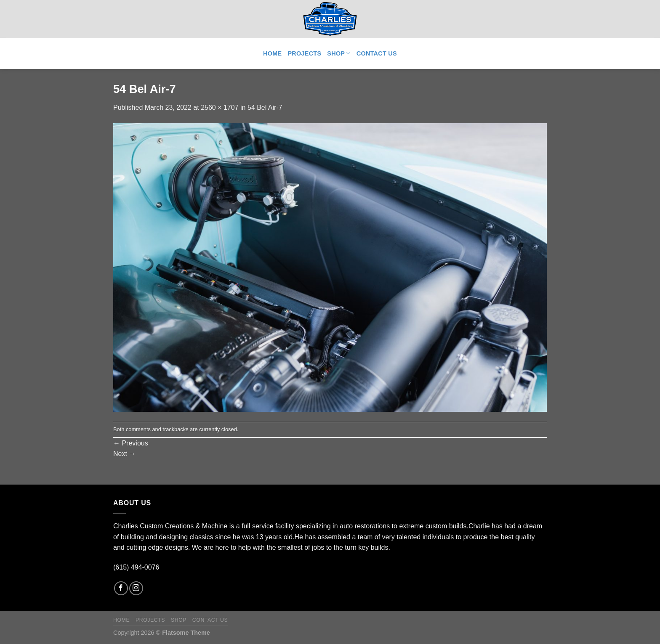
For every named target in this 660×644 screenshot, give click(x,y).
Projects (304, 53)
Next (124, 454)
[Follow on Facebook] (121, 588)
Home (272, 53)
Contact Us (377, 53)
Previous (131, 443)
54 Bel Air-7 (265, 107)
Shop (339, 53)
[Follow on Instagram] (136, 588)
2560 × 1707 (220, 107)
